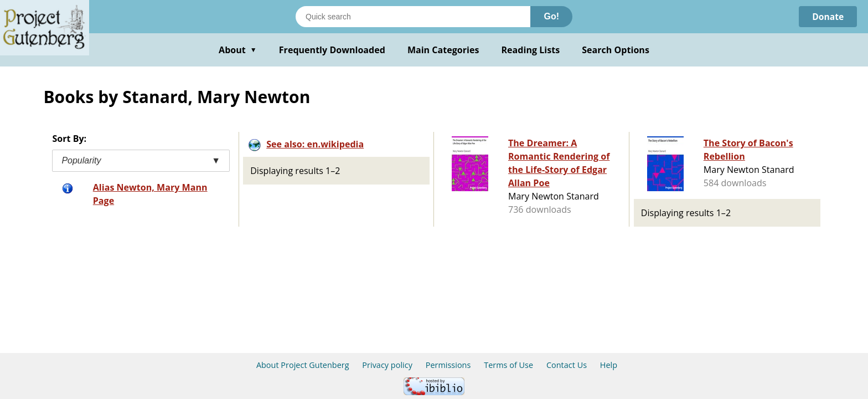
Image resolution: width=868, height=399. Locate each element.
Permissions (448, 365)
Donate (827, 17)
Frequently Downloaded (332, 50)
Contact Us (567, 365)
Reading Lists (531, 50)
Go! (551, 16)
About (238, 50)
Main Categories (443, 50)
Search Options (616, 50)
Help (609, 365)
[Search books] (413, 17)
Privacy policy (387, 365)
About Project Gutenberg (303, 365)
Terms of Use (508, 365)
